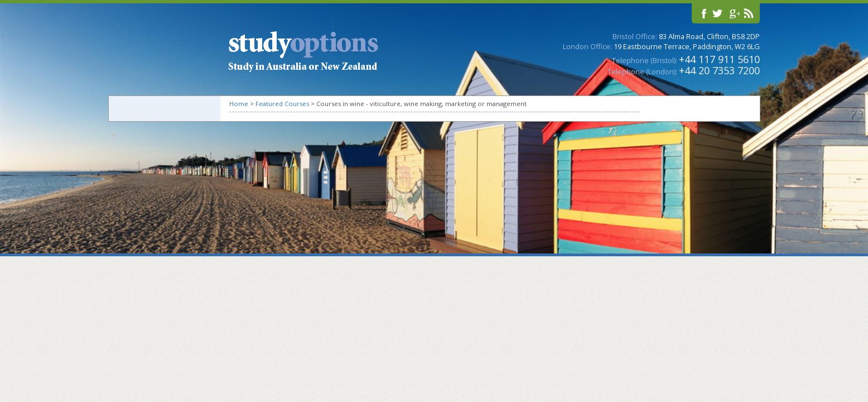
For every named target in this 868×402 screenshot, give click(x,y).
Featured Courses (282, 104)
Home (239, 104)
